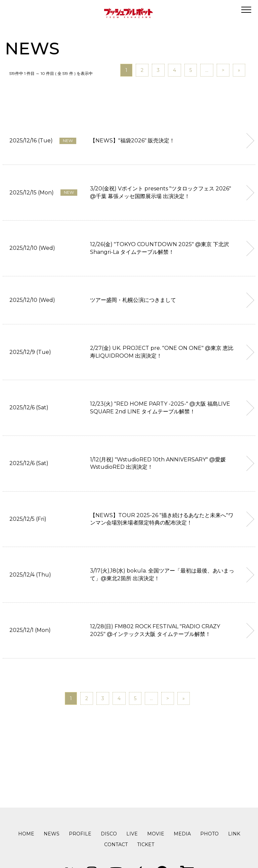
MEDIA (182, 834)
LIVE (132, 834)
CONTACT (116, 844)
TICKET (146, 844)
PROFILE (80, 834)
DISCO (109, 834)
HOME (26, 834)
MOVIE (156, 834)
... (207, 70)
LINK (234, 834)
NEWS (52, 834)
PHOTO (209, 834)
